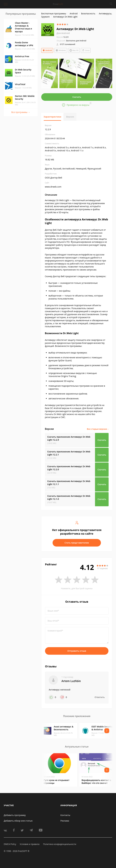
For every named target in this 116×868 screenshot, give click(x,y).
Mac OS (74, 50)
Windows (61, 50)
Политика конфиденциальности (60, 844)
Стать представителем (77, 543)
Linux (86, 50)
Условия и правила (30, 844)
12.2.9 (62, 37)
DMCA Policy (10, 844)
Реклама (65, 821)
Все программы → (21, 112)
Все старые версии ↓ (98, 429)
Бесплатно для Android (76, 41)
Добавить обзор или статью (18, 821)
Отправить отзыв (77, 651)
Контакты (65, 815)
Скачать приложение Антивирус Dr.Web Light (69, 438)
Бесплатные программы (54, 14)
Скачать (77, 97)
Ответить (100, 697)
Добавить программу (15, 815)
